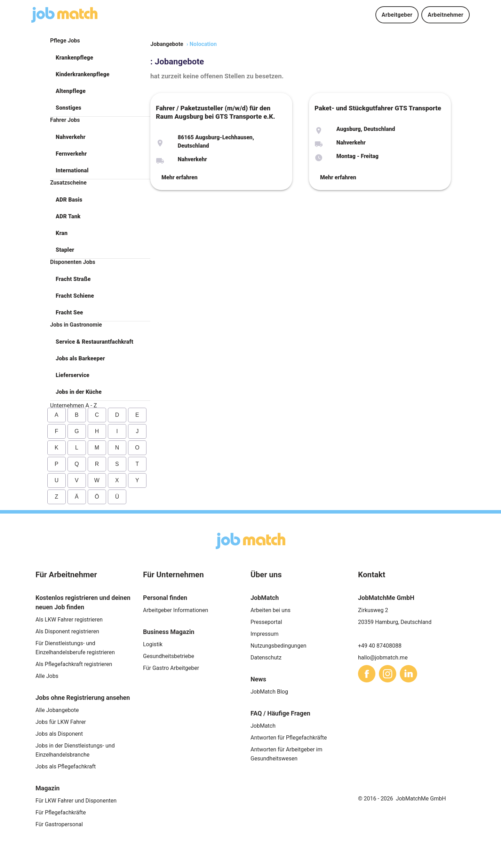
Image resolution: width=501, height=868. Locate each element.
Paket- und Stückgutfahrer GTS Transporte (378, 108)
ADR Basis (69, 200)
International (72, 170)
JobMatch (263, 726)
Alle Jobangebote (57, 710)
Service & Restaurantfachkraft (94, 342)
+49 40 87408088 (380, 646)
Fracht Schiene (75, 296)
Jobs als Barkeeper (80, 358)
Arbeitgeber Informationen (176, 610)
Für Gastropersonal (59, 824)
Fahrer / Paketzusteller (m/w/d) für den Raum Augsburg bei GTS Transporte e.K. (216, 112)
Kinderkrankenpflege (83, 74)
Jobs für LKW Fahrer (61, 722)
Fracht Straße (73, 279)
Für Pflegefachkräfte (61, 812)
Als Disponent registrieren (67, 631)
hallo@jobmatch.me (383, 658)
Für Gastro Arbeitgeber (171, 668)
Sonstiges (69, 108)
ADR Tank (68, 216)
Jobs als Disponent (59, 734)
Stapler (65, 250)
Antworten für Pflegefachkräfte (289, 738)
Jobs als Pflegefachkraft (66, 767)
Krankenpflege (74, 58)
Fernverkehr (71, 154)
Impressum (265, 634)
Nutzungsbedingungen (278, 646)
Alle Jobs (47, 676)
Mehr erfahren (180, 177)
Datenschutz (266, 658)
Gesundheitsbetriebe (169, 656)
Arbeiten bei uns (271, 610)
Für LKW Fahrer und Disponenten (76, 801)
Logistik (153, 644)
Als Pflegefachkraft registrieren (74, 664)
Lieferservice (73, 375)
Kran (62, 233)
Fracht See (69, 312)
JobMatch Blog (269, 692)
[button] (100, 58)
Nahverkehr (71, 137)
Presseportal (266, 622)
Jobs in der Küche (79, 392)
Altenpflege (71, 91)
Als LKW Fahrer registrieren (69, 620)
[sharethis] (367, 674)
